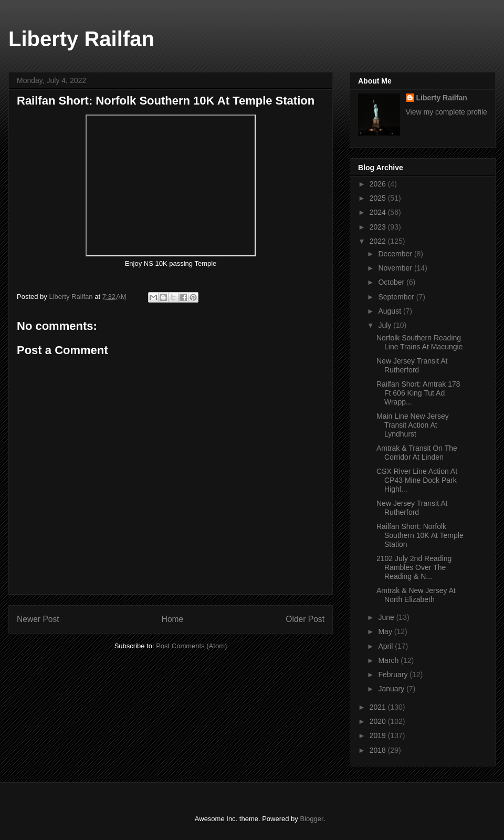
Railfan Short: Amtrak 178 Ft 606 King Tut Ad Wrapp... (418, 393)
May (386, 631)
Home (173, 619)
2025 (379, 198)
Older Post (305, 619)
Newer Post (38, 619)
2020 (379, 721)
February (394, 675)
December (396, 254)
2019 (379, 735)
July (386, 325)
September (397, 297)
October (392, 282)
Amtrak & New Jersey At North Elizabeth (416, 595)
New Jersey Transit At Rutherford (412, 365)
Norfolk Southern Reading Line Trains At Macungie (419, 342)
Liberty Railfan (81, 39)
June (387, 617)
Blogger (311, 819)
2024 (379, 212)
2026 (379, 184)
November (396, 268)
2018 (379, 750)
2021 (379, 707)
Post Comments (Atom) (191, 646)
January (392, 689)
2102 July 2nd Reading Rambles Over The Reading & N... (414, 567)
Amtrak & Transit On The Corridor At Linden (417, 453)
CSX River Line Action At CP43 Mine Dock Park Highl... (417, 480)
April (386, 646)
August (390, 311)
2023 (379, 227)
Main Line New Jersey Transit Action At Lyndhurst (413, 425)
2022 (379, 241)
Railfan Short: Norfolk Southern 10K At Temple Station (420, 535)
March (389, 660)
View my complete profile (447, 112)
